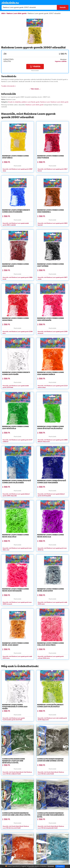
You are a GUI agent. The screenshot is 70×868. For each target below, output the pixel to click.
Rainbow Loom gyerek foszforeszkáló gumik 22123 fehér (15, 707)
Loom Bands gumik (33, 102)
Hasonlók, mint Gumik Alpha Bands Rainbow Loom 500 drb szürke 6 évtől (51, 773)
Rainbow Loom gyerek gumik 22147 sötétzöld (15, 427)
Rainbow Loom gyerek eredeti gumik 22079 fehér (16, 373)
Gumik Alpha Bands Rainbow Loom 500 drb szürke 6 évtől (50, 760)
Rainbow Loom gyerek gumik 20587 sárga (15, 157)
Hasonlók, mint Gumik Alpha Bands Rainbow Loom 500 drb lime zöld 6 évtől (16, 827)
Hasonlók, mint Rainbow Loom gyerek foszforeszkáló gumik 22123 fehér (14, 719)
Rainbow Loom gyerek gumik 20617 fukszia (50, 157)
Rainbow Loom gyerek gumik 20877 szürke (50, 265)
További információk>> (9, 86)
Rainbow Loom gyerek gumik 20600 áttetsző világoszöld (50, 427)
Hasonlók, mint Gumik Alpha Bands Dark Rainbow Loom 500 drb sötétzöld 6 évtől (17, 773)
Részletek (51, 866)
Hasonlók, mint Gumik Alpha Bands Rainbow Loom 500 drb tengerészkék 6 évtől (51, 827)
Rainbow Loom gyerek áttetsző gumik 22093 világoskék (17, 481)
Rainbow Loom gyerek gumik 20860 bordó (15, 265)
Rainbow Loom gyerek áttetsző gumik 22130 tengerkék (52, 481)
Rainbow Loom (45, 102)
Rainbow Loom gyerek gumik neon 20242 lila (50, 536)
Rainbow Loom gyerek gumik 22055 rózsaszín (50, 319)
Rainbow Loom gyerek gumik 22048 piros (15, 319)
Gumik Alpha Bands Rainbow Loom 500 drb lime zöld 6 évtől (16, 814)
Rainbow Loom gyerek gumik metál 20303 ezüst (50, 590)
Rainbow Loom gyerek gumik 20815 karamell (50, 211)
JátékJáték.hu (10, 3)
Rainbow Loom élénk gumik (59, 102)
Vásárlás (35, 66)
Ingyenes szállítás (61, 61)
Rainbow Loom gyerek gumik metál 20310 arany (15, 644)
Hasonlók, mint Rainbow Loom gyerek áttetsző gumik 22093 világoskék (16, 495)
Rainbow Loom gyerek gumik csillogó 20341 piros (50, 644)
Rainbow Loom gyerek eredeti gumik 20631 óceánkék (16, 211)
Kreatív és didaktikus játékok (17, 102)
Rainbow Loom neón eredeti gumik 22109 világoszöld (50, 706)
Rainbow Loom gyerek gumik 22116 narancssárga (50, 373)
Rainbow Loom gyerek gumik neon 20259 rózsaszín (15, 590)
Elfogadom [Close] (60, 866)
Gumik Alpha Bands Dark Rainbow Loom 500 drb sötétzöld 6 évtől (13, 761)
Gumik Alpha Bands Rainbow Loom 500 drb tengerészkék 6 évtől (51, 815)
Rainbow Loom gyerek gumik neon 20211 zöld (15, 536)
